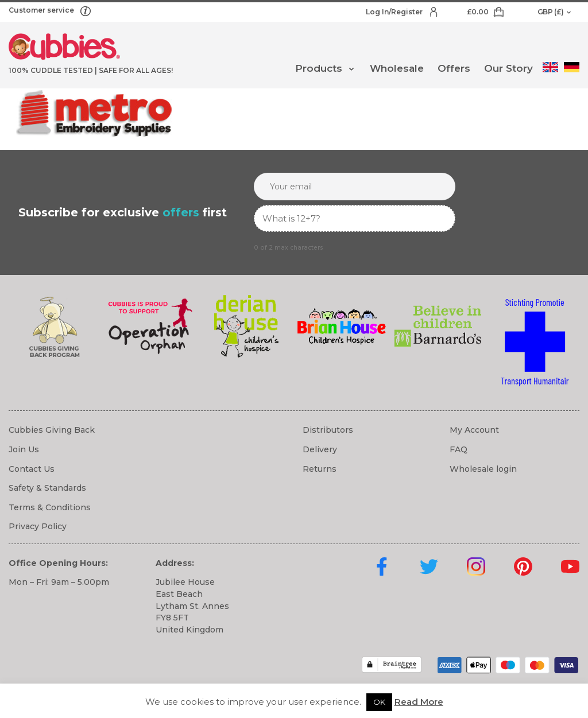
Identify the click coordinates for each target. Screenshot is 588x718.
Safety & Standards (47, 488)
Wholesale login (483, 469)
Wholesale (397, 68)
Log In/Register (395, 12)
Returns (320, 469)
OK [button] (379, 702)
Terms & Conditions (50, 507)
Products (319, 68)
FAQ (459, 449)
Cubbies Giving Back (52, 430)
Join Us (24, 449)
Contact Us (32, 469)
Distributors (328, 430)
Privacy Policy (38, 526)
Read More (419, 702)
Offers (454, 68)
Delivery (320, 449)
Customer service (42, 10)
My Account (474, 430)
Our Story (508, 68)
